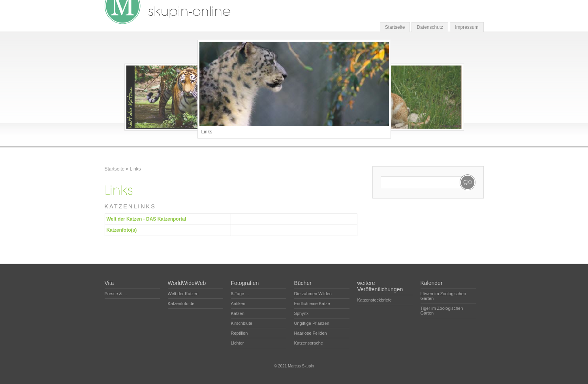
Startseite (395, 27)
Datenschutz (430, 27)
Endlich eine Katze (312, 303)
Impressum (467, 27)
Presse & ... (116, 294)
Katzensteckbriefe (375, 300)
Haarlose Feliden (311, 333)
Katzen (238, 313)
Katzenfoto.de (181, 303)
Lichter (238, 343)
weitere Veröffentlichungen (380, 286)
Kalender (432, 283)
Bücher (303, 283)
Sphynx (302, 313)
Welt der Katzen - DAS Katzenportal (147, 219)
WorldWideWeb (187, 283)
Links (135, 169)
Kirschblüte (242, 323)
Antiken (238, 303)
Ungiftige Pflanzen (312, 323)
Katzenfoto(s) (122, 230)
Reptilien (240, 333)
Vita (109, 283)
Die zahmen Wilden (313, 294)
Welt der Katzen (183, 294)
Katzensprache (309, 343)
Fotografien (245, 283)
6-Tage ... (240, 294)
